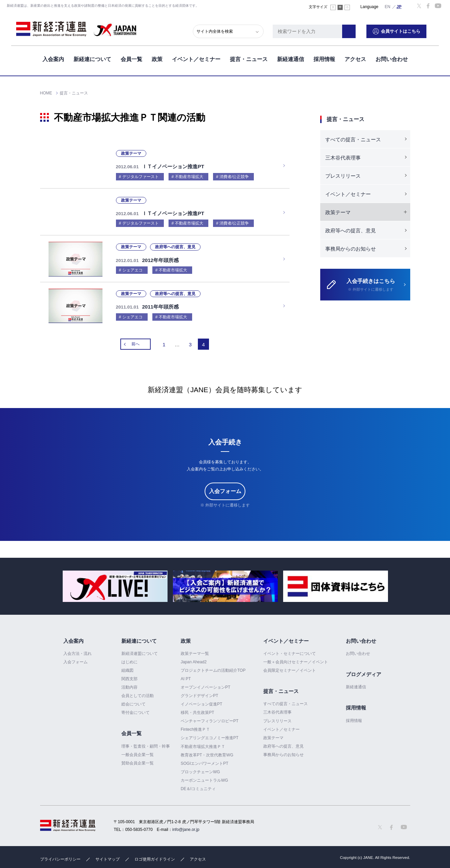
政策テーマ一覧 (195, 650)
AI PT (186, 675)
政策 (157, 57)
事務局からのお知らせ (351, 249)
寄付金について (136, 709)
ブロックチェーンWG (200, 769)
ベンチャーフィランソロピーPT (209, 718)
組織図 (127, 667)
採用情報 (324, 57)
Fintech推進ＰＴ (195, 726)
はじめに (129, 659)
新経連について (92, 57)
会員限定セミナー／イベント (290, 667)
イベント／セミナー (196, 57)
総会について (133, 701)
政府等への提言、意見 (351, 230)
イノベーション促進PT (201, 701)
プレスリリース (343, 176)
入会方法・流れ (78, 650)
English (388, 6)
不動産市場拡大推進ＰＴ (203, 743)
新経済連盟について (140, 650)
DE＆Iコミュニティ (198, 785)
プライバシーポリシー (60, 856)
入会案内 (53, 57)
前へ (136, 341)
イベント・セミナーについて (290, 650)
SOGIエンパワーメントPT (204, 760)
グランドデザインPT (199, 692)
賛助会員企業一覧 (138, 760)
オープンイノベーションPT (205, 684)
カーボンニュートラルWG (204, 777)
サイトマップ (108, 856)
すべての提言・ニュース (353, 139)
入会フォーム (225, 488)
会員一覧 (131, 57)
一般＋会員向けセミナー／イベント (296, 659)
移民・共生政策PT (197, 709)
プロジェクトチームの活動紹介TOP (213, 667)
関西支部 (129, 675)
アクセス (355, 57)
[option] (115, 583)
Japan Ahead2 (194, 659)
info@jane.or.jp (186, 826)
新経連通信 (291, 57)
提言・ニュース (249, 57)
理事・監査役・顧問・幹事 (146, 743)
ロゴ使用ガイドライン (155, 856)
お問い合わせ (392, 57)
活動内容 (129, 684)
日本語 (399, 6)
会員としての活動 (138, 692)
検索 (361, 29)
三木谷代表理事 (343, 158)
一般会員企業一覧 (138, 751)
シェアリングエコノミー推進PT (209, 734)
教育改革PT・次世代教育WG (207, 752)
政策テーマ (273, 734)
